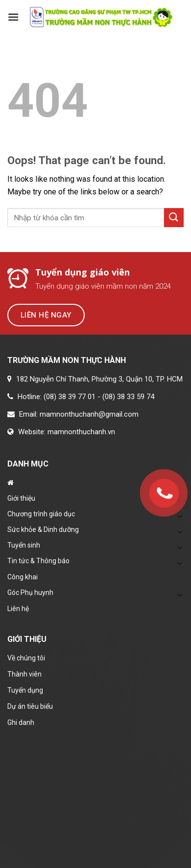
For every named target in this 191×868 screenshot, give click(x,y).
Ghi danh (21, 722)
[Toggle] (180, 531)
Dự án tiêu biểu (30, 706)
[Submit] (174, 218)
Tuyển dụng (25, 690)
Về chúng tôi (26, 658)
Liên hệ (18, 609)
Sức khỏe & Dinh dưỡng (43, 529)
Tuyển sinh (24, 545)
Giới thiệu (21, 498)
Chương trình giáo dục (41, 514)
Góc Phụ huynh (30, 593)
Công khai (23, 577)
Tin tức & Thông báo (38, 561)
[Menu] (13, 17)
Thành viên (24, 674)
